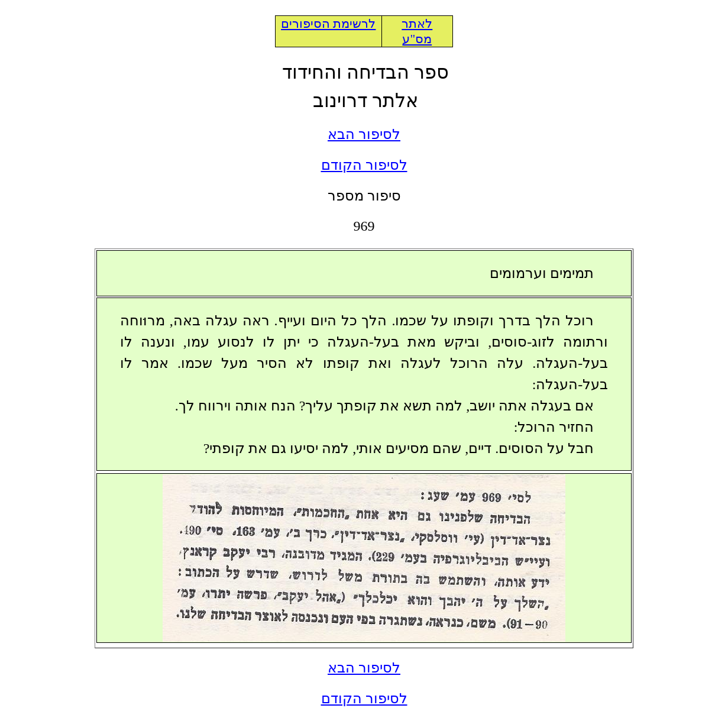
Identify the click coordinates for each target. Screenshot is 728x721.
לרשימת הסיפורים (328, 24)
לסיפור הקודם (364, 165)
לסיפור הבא (364, 134)
